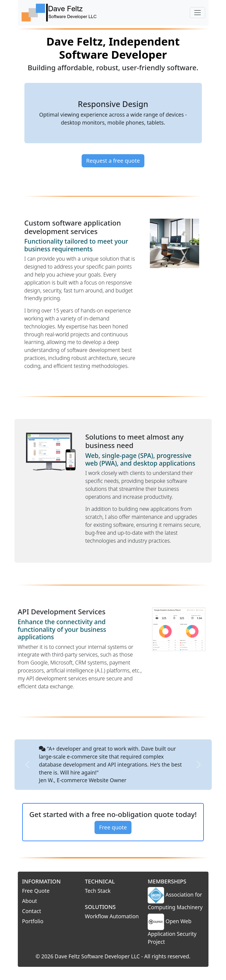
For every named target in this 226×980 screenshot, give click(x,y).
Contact (32, 911)
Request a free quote (113, 161)
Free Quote (36, 891)
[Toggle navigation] (198, 13)
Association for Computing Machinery (175, 899)
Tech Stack (98, 891)
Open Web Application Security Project (172, 930)
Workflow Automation (112, 916)
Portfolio (33, 921)
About (30, 901)
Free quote (113, 827)
